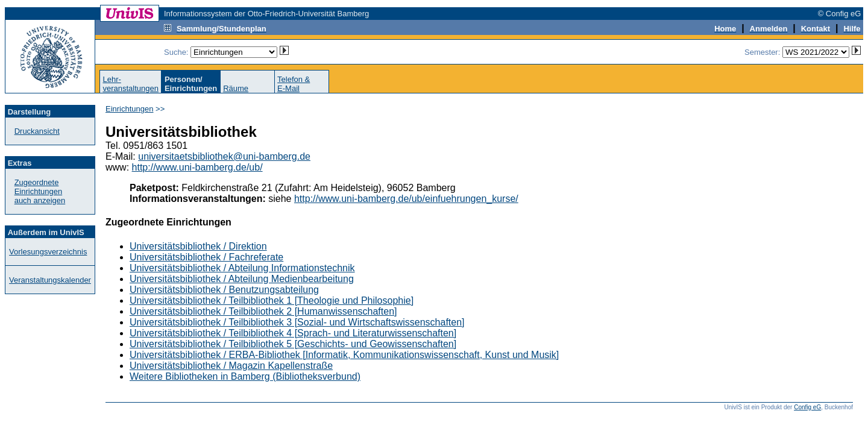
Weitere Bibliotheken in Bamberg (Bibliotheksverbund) (245, 376)
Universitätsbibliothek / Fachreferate (206, 257)
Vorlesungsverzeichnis (48, 252)
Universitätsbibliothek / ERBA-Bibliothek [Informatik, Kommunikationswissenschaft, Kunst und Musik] (344, 355)
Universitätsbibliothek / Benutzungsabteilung (224, 290)
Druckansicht (37, 131)
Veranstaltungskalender (50, 280)
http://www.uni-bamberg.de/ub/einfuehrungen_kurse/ (406, 199)
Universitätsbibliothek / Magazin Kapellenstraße (231, 366)
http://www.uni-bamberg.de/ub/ (197, 167)
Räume (236, 88)
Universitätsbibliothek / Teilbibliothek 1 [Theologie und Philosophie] (272, 300)
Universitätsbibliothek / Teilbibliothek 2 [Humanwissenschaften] (263, 311)
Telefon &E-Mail (294, 84)
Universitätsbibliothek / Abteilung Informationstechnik (242, 268)
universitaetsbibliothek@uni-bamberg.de (224, 156)
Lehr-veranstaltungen (131, 84)
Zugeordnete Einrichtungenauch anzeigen (40, 191)
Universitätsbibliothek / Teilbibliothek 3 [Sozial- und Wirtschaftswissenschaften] (297, 322)
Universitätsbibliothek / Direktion (198, 246)
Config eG (807, 407)
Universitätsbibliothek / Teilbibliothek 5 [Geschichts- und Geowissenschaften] (293, 344)
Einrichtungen (130, 109)
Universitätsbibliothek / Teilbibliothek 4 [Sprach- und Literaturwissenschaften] (293, 333)
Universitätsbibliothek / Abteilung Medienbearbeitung (242, 279)
